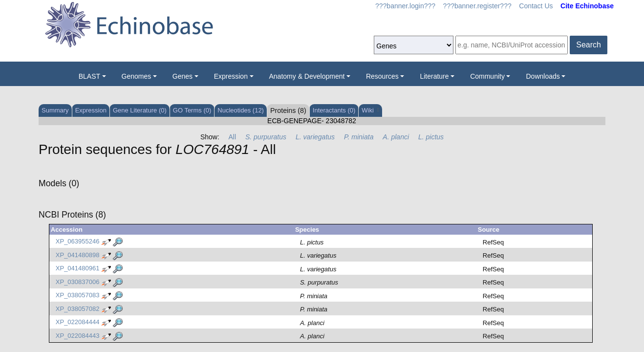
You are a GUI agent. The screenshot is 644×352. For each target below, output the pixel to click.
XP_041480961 (78, 269)
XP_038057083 (78, 296)
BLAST (89, 76)
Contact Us (536, 6)
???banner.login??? (405, 6)
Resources (382, 76)
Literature (434, 76)
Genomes (137, 76)
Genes (182, 76)
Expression (231, 76)
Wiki (370, 110)
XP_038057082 (78, 309)
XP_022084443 (78, 336)
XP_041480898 (78, 255)
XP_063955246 (78, 242)
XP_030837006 (78, 282)
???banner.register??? (477, 6)
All (233, 137)
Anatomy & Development (307, 76)
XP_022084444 (78, 322)
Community (487, 76)
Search (589, 45)
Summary (55, 110)
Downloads (543, 76)
